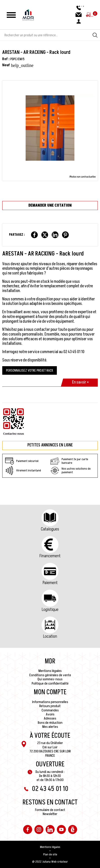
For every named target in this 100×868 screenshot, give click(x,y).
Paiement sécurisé (22, 461)
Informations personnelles (50, 702)
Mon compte (50, 692)
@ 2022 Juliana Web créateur (50, 862)
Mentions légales (50, 671)
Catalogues (50, 529)
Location (50, 636)
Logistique (50, 610)
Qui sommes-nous (50, 679)
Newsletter (50, 814)
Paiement (50, 583)
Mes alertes (50, 727)
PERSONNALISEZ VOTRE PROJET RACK (30, 370)
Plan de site (50, 854)
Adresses (50, 718)
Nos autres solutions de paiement (70, 471)
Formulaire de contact (50, 810)
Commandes (50, 710)
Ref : (6, 59)
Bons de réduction (50, 723)
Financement (50, 556)
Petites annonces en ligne (50, 445)
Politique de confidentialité (50, 683)
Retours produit (50, 706)
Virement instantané (23, 471)
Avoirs (50, 714)
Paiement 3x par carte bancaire (69, 461)
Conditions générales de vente (50, 675)
